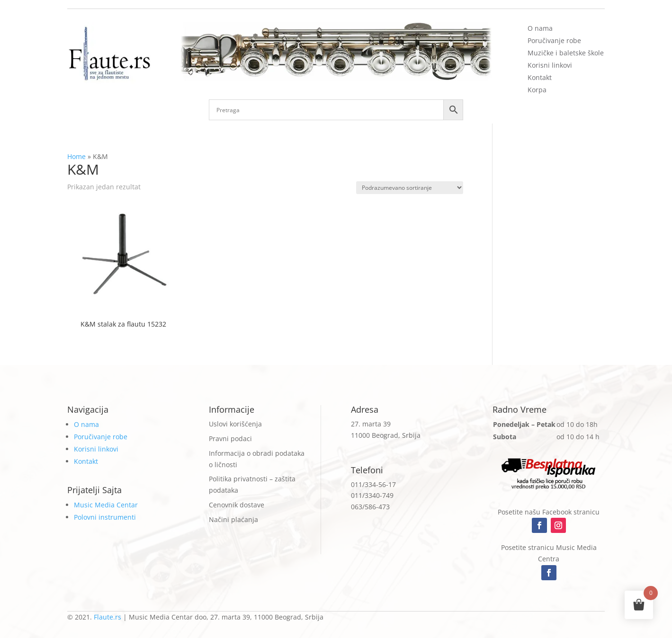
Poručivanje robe (554, 40)
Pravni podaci (230, 439)
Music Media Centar (106, 505)
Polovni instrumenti (105, 517)
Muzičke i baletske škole (566, 53)
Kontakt (540, 77)
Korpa (537, 90)
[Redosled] (410, 188)
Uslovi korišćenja (235, 424)
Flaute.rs (108, 617)
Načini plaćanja (233, 519)
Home (76, 156)
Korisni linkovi (550, 65)
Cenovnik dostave (237, 505)
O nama (540, 28)
